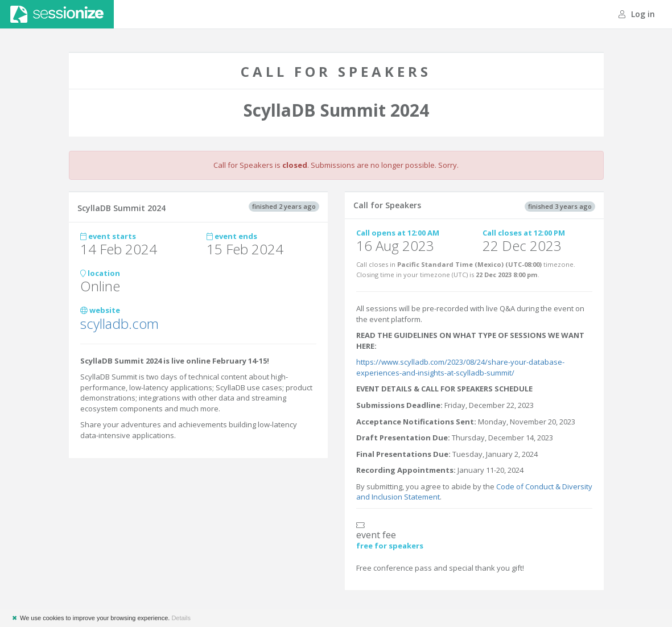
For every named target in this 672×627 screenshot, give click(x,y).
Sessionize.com (57, 14)
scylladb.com (119, 323)
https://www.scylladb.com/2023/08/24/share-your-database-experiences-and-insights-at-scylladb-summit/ (460, 367)
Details (181, 618)
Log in (637, 14)
